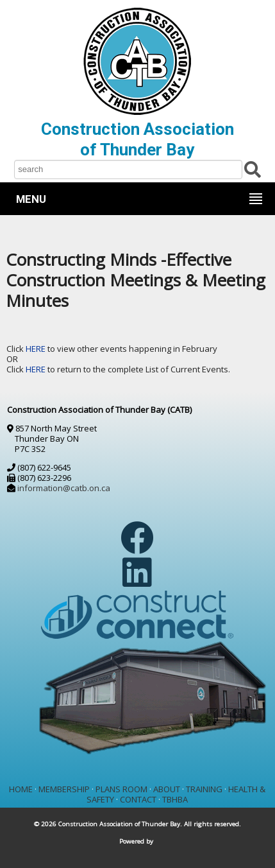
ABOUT (167, 789)
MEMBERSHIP (64, 789)
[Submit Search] (253, 168)
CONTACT (138, 799)
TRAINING (204, 789)
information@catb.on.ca (64, 488)
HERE (37, 349)
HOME (21, 789)
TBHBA (175, 799)
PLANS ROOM (121, 789)
